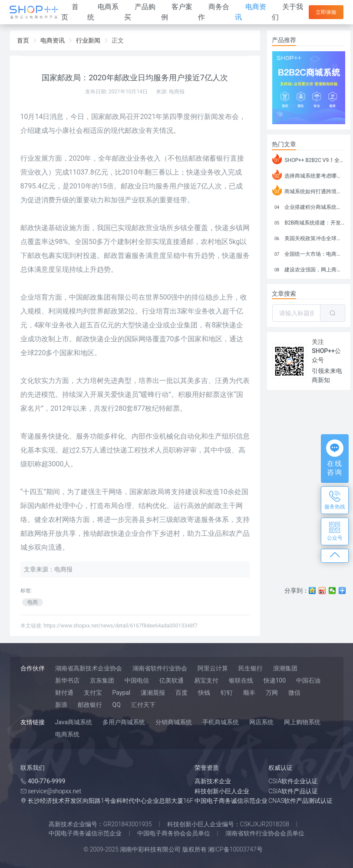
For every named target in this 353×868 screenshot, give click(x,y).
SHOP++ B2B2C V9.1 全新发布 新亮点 (309, 159)
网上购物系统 (302, 722)
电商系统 (67, 734)
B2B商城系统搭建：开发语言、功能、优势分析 (309, 221)
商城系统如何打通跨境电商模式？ (309, 190)
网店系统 (261, 722)
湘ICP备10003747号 (235, 849)
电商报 (177, 92)
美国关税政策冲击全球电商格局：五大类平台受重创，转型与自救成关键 (309, 237)
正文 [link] (118, 40)
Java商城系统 (74, 722)
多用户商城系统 (124, 722)
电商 (33, 602)
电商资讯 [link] (53, 40)
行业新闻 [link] (88, 40)
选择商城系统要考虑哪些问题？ (309, 175)
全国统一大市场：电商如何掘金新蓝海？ (309, 253)
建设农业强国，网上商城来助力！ (309, 268)
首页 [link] (23, 40)
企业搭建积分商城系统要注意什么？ (309, 206)
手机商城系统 (221, 722)
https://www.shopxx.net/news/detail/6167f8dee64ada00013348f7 (120, 626)
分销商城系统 (174, 722)
